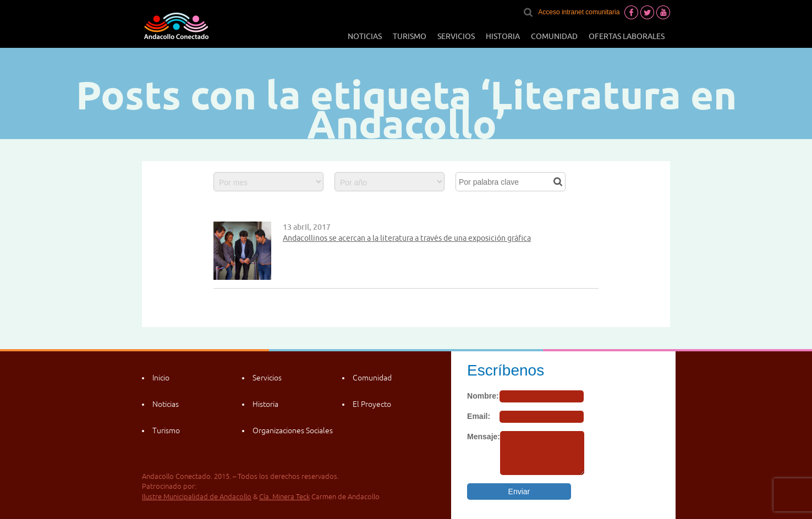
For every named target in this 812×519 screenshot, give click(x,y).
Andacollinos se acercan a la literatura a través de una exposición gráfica (407, 238)
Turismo (410, 36)
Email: (479, 416)
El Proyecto (372, 404)
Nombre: (483, 396)
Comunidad (554, 36)
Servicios (456, 36)
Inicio (161, 378)
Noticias (365, 36)
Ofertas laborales (627, 36)
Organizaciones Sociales (293, 430)
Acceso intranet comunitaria (579, 12)
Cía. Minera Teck (284, 497)
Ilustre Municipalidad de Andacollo (197, 497)
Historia (503, 36)
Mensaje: (484, 437)
